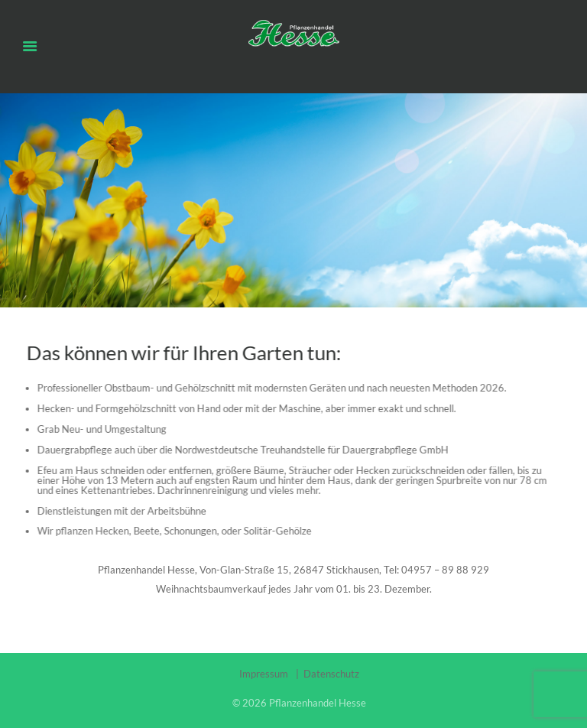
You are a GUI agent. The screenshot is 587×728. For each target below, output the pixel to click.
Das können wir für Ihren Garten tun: (181, 353)
